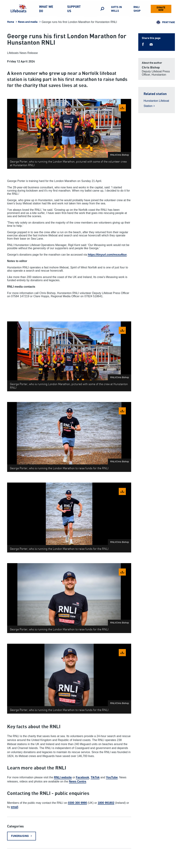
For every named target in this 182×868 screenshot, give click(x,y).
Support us (74, 9)
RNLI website (63, 777)
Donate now (161, 9)
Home (11, 22)
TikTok (95, 777)
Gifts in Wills (117, 9)
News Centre (78, 781)
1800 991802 (106, 803)
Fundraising (20, 836)
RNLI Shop (137, 9)
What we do (46, 9)
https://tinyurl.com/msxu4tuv (107, 255)
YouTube (112, 777)
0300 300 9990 (77, 803)
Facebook (83, 777)
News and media (28, 22)
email (14, 807)
